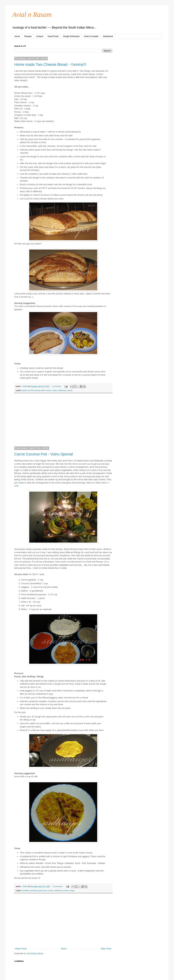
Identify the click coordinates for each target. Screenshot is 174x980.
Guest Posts (53, 36)
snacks (70, 390)
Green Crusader (91, 36)
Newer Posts (21, 949)
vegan (72, 890)
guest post (43, 890)
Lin (16, 486)
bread (38, 390)
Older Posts (106, 949)
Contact (40, 36)
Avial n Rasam (32, 15)
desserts (34, 890)
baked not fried (28, 390)
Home (17, 36)
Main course (46, 390)
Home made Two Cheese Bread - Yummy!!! (50, 64)
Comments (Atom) (35, 953)
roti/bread (62, 390)
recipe (54, 390)
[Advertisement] (63, 422)
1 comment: (57, 386)
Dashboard (108, 36)
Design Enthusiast (71, 36)
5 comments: (58, 886)
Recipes (28, 36)
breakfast (26, 890)
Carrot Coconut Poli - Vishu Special (43, 454)
